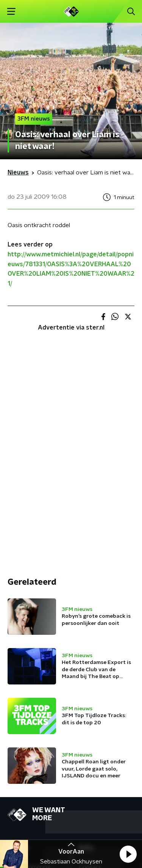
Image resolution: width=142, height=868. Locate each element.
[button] (128, 854)
